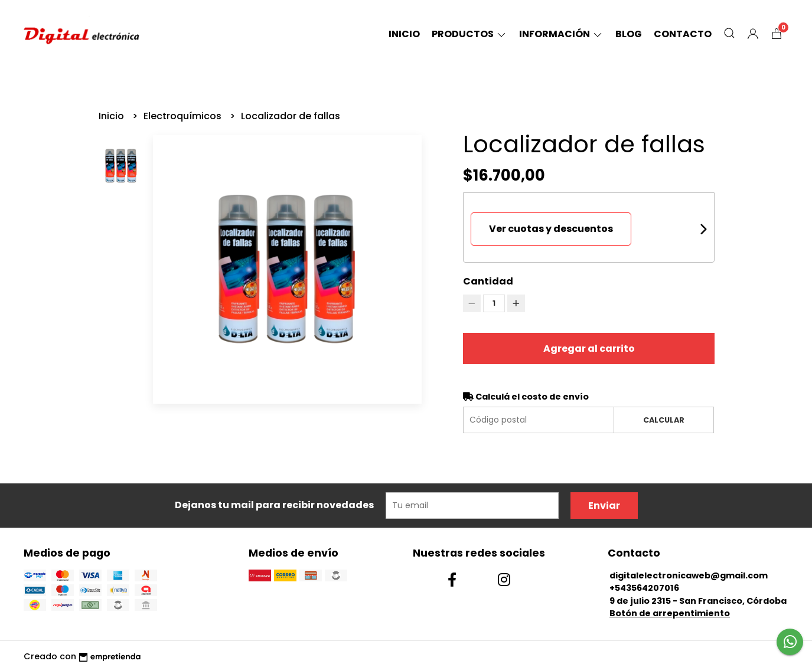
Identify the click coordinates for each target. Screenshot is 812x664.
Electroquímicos (184, 116)
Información (561, 34)
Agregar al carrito (589, 349)
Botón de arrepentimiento (670, 613)
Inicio (404, 34)
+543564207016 (644, 588)
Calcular (664, 420)
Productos (469, 34)
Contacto (683, 34)
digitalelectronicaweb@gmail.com (689, 575)
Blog (629, 34)
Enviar (604, 506)
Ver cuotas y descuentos (551, 229)
